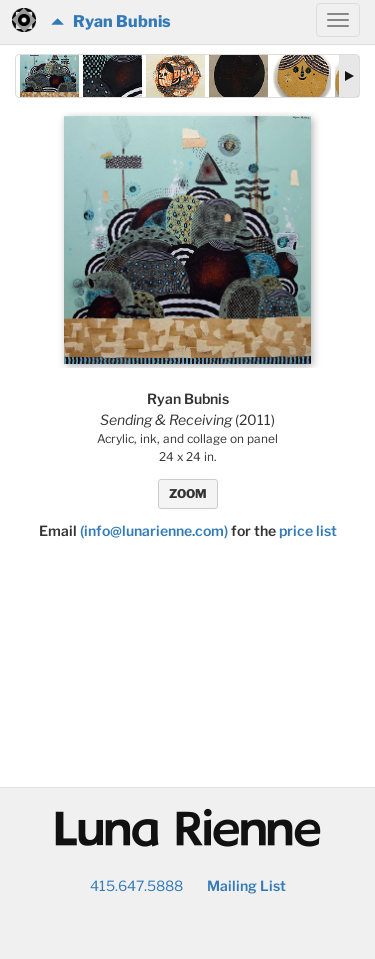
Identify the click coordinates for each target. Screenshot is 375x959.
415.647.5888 (136, 885)
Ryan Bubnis (111, 21)
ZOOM (188, 493)
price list (308, 530)
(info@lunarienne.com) (154, 530)
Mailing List (246, 885)
